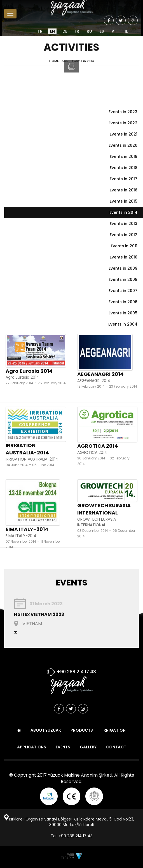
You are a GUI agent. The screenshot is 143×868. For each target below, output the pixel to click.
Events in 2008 (123, 279)
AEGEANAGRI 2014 (100, 374)
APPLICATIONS (32, 747)
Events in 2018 (124, 168)
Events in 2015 (124, 201)
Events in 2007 (123, 291)
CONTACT (116, 747)
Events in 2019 (124, 156)
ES (102, 27)
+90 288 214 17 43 (76, 672)
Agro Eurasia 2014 (29, 371)
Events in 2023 (123, 112)
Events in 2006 (123, 302)
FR (77, 27)
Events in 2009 (123, 268)
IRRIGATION (114, 730)
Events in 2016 (124, 190)
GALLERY (88, 747)
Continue (16, 633)
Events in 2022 (123, 123)
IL (126, 27)
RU (89, 27)
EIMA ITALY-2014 (27, 529)
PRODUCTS (82, 730)
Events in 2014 (83, 62)
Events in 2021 (124, 134)
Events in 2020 (123, 145)
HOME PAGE (59, 62)
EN (52, 27)
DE (65, 27)
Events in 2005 (123, 313)
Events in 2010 (124, 257)
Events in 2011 (124, 246)
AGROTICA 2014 (98, 446)
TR (40, 27)
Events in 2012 (124, 235)
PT (114, 27)
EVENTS (63, 747)
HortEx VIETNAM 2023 (39, 614)
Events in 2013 (124, 224)
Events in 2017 (124, 179)
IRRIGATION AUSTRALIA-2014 (27, 449)
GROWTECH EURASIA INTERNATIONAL (104, 509)
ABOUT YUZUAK (46, 730)
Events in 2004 (123, 324)
